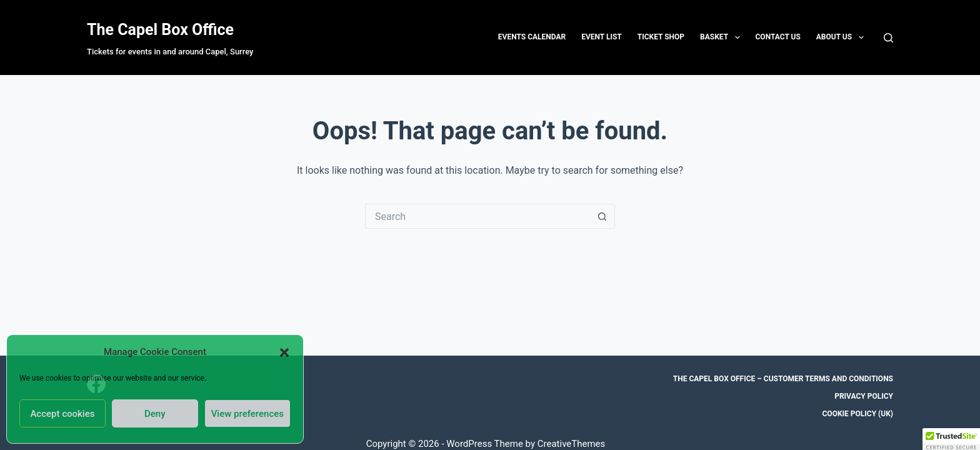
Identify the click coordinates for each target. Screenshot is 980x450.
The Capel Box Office (160, 30)
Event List (602, 37)
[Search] (888, 38)
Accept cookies (62, 414)
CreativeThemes (572, 444)
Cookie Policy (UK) (858, 414)
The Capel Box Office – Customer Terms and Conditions (783, 379)
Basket (722, 37)
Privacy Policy (864, 396)
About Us (842, 37)
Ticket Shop (661, 37)
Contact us (778, 37)
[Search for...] (477, 216)
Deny (155, 414)
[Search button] (602, 216)
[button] (284, 352)
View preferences (247, 414)
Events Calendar (532, 37)
